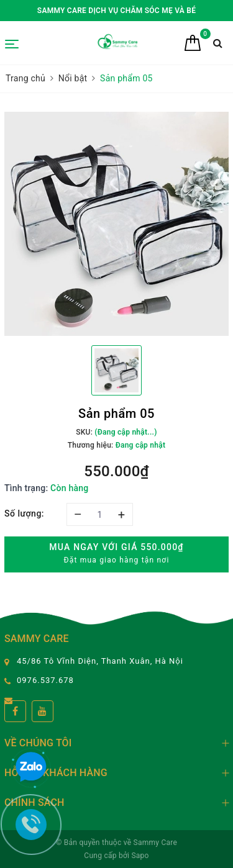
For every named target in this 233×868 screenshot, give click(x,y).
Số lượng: (24, 513)
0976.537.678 (45, 680)
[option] (116, 224)
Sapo (140, 856)
